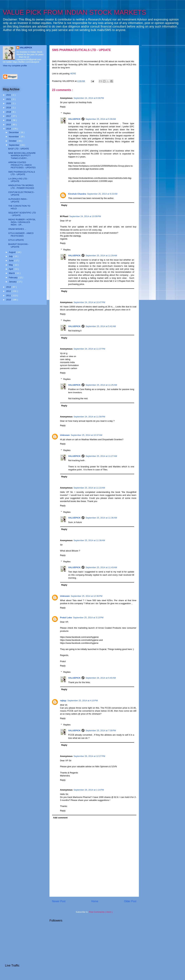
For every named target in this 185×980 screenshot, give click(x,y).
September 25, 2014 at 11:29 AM (101, 255)
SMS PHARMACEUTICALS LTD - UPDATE (81, 50)
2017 (9, 116)
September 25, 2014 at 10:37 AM (87, 435)
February (13, 277)
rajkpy (63, 701)
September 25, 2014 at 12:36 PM (87, 596)
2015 (9, 125)
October (13, 141)
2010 (9, 300)
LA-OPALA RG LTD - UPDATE (18, 180)
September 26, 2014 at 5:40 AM (101, 678)
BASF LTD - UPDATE (18, 149)
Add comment (60, 818)
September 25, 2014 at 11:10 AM (89, 488)
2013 (9, 287)
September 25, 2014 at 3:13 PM (88, 618)
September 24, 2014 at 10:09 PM (85, 216)
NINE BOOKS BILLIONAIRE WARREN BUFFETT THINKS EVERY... (22, 156)
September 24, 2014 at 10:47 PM (89, 302)
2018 (9, 112)
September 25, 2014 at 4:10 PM (82, 701)
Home (95, 901)
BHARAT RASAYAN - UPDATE (18, 245)
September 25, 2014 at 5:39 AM (101, 119)
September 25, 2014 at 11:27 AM (101, 456)
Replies (67, 113)
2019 (9, 108)
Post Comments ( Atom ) (101, 912)
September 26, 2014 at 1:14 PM (89, 790)
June (11, 260)
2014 (9, 129)
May (11, 265)
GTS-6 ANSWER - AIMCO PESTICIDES (21, 235)
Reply (63, 107)
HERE (73, 74)
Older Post (130, 901)
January (13, 282)
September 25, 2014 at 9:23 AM (102, 194)
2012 (9, 291)
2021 (9, 99)
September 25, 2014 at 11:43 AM (101, 567)
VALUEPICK (74, 119)
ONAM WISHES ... (17, 229)
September (14, 145)
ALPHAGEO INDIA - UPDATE (18, 200)
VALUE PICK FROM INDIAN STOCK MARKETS (74, 12)
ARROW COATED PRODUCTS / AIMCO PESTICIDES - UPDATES (22, 165)
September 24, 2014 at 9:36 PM (89, 98)
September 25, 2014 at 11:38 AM (89, 540)
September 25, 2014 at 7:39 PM (101, 731)
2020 (9, 103)
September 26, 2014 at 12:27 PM (89, 756)
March (12, 273)
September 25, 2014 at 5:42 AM (101, 326)
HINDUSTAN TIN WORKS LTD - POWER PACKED (21, 187)
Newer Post (59, 901)
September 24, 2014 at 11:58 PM (89, 417)
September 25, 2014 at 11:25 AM (101, 385)
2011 (9, 295)
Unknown (65, 435)
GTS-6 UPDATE (16, 240)
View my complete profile (15, 66)
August (12, 252)
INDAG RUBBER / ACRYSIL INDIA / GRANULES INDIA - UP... (22, 222)
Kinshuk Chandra (77, 194)
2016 (9, 120)
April (11, 269)
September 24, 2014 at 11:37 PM (89, 349)
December (14, 132)
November (14, 137)
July (11, 256)
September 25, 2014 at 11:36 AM (101, 518)
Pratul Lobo (66, 618)
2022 (9, 95)
